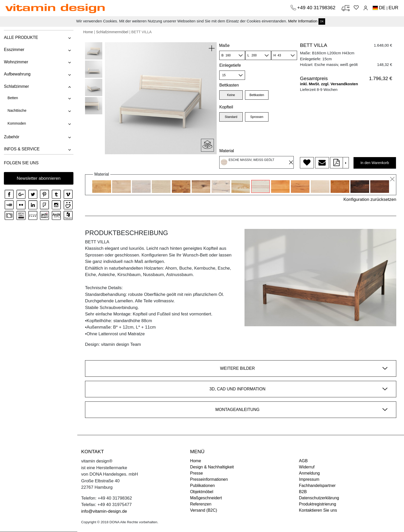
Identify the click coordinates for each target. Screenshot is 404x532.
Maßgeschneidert (206, 498)
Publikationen (203, 486)
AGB (303, 461)
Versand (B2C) (204, 510)
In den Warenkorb (375, 163)
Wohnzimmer (16, 62)
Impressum (309, 479)
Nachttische (17, 110)
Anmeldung (309, 473)
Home (88, 32)
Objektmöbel (202, 492)
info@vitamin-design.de (104, 511)
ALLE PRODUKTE (21, 37)
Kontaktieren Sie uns (318, 510)
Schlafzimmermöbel (112, 32)
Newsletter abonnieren (39, 178)
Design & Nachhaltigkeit (212, 467)
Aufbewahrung (17, 74)
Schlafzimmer (16, 86)
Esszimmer (14, 50)
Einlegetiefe (230, 65)
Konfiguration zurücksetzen (370, 199)
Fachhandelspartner (317, 486)
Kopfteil (226, 107)
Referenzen (201, 504)
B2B (303, 492)
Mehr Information (303, 21)
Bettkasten (229, 85)
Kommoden (17, 123)
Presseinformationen (209, 479)
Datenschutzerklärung (319, 498)
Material (227, 151)
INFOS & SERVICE (22, 149)
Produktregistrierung (317, 504)
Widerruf (307, 467)
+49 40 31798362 (317, 8)
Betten (13, 98)
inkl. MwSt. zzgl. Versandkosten (329, 84)
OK (322, 22)
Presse (197, 473)
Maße (224, 45)
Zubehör (12, 137)
